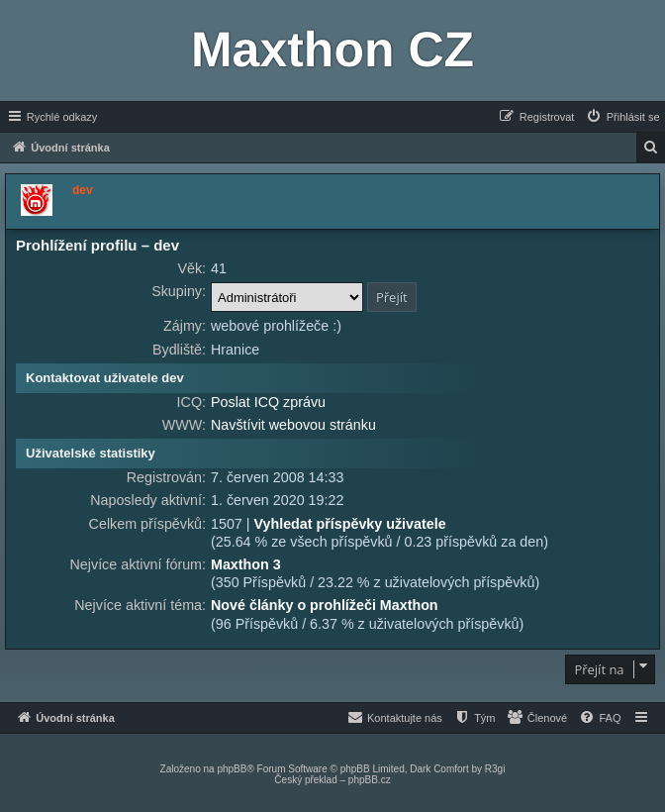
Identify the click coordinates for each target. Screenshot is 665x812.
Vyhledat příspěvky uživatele (349, 524)
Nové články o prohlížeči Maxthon (325, 605)
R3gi (495, 769)
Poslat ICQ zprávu (268, 402)
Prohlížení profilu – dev (97, 245)
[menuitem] (622, 117)
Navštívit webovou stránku (293, 425)
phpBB (232, 769)
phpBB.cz (370, 780)
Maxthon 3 (246, 564)
